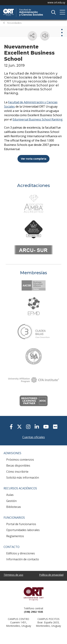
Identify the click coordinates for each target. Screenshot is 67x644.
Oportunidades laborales (23, 530)
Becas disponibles (18, 465)
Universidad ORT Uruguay (33, 594)
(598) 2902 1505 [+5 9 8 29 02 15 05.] (33, 612)
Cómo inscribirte (17, 472)
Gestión (11, 501)
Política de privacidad (51, 575)
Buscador (53, 12)
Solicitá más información (23, 478)
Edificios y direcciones (21, 553)
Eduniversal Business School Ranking (38, 119)
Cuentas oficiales (34, 437)
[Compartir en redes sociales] (32, 36)
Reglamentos (15, 536)
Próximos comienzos (20, 460)
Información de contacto (23, 559)
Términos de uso (13, 575)
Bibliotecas (14, 507)
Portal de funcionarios (21, 524)
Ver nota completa (34, 159)
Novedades (14, 23)
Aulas (10, 495)
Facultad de (29, 9)
